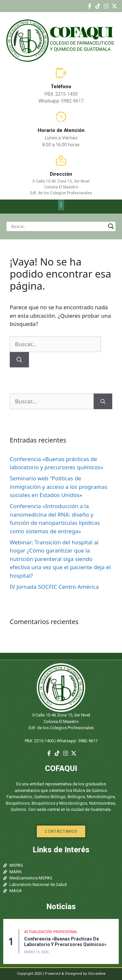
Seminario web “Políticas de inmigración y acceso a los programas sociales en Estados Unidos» (59, 487)
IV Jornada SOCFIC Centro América (54, 587)
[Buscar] (19, 360)
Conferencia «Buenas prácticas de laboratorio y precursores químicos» (65, 942)
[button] (61, 205)
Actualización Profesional (51, 932)
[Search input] (58, 226)
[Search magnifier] (111, 226)
